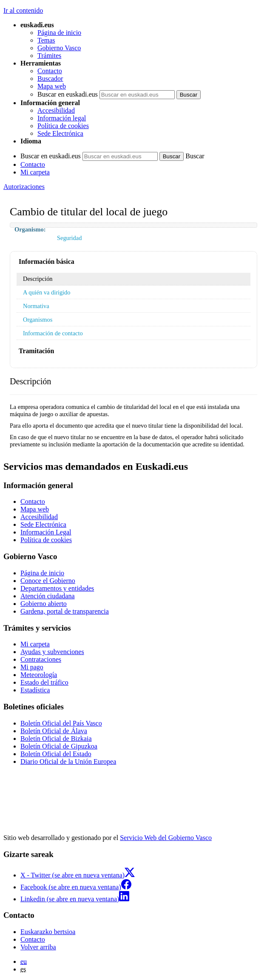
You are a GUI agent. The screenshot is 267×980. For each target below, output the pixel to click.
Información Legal (46, 532)
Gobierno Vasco (59, 48)
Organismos (38, 320)
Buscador (50, 79)
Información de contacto (53, 333)
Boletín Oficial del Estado (56, 754)
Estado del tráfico (44, 682)
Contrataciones (41, 659)
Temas (46, 40)
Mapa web (52, 86)
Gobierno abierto (44, 604)
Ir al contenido (23, 10)
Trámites (49, 56)
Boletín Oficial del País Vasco (61, 723)
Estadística (35, 690)
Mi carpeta (35, 172)
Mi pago (32, 667)
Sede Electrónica (60, 133)
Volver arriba (38, 947)
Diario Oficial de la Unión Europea (68, 761)
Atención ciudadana (48, 596)
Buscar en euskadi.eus (68, 94)
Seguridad (69, 238)
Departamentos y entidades (57, 588)
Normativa (36, 306)
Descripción (38, 279)
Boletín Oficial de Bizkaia (56, 739)
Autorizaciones (24, 187)
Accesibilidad (56, 110)
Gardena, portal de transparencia (65, 611)
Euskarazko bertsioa (48, 932)
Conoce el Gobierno (48, 581)
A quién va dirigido (47, 292)
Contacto (50, 71)
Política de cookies (63, 126)
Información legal (62, 118)
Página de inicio (59, 33)
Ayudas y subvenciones (52, 652)
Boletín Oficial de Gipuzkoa (59, 746)
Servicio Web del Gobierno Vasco (166, 838)
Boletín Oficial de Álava (54, 731)
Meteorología (39, 675)
